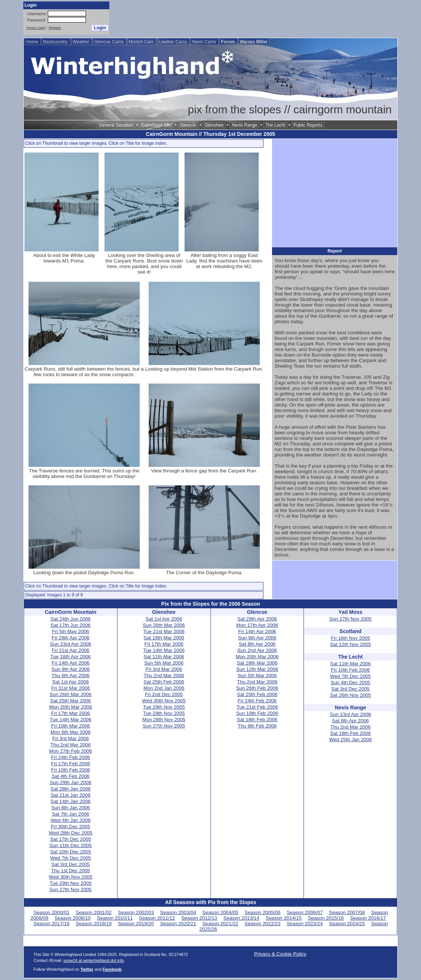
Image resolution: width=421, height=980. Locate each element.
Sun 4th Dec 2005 (350, 683)
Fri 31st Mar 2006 (70, 688)
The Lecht (275, 125)
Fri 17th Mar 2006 (71, 713)
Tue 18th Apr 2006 (71, 657)
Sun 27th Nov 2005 (70, 889)
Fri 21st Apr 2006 (71, 650)
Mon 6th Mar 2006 (70, 732)
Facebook (112, 969)
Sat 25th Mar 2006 (71, 701)
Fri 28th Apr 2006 (70, 638)
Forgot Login (36, 28)
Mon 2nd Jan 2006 (164, 688)
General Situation (116, 125)
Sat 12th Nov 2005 (350, 644)
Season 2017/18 (51, 924)
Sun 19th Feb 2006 (257, 713)
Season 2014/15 (284, 918)
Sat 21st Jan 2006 (71, 795)
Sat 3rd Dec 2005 (71, 864)
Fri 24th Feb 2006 (71, 757)
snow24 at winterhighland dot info (94, 960)
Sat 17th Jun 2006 (70, 625)
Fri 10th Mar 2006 (71, 726)
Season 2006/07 (305, 912)
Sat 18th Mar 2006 (164, 638)
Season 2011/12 (157, 918)
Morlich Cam (142, 42)
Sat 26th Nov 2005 (350, 695)
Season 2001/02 (94, 912)
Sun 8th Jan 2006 (71, 808)
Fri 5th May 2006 (70, 631)
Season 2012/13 (199, 918)
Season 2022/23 (263, 924)
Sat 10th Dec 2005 (70, 852)
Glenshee (214, 125)
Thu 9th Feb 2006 (257, 726)
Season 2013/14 (241, 918)
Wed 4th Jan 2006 (70, 820)
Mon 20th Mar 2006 (71, 707)
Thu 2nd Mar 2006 (71, 745)
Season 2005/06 (263, 912)
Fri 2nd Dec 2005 (164, 694)
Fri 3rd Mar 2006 (71, 738)
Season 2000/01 (51, 912)
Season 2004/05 (220, 912)
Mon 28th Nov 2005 (164, 720)
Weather (82, 42)
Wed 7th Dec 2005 (70, 858)
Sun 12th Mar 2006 (257, 669)
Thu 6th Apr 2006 (70, 675)
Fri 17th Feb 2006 (71, 764)
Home (33, 42)
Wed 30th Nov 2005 (71, 877)
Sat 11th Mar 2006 (164, 657)
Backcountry (56, 42)
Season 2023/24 (305, 924)
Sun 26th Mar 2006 (71, 694)
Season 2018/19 (94, 924)
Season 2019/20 (136, 924)
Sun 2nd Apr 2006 (257, 650)
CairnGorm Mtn (156, 125)
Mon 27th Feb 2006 (71, 751)
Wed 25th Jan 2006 (350, 740)
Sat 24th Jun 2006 (70, 619)
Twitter (87, 969)
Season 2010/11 (115, 918)
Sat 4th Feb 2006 (70, 776)
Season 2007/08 (347, 912)
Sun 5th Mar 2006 (164, 663)
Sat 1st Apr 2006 (71, 682)
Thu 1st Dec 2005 (71, 871)
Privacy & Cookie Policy (280, 954)
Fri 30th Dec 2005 (70, 827)
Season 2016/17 (368, 918)
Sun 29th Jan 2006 (70, 782)
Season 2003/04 (178, 912)
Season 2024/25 (347, 924)
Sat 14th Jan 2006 (70, 801)
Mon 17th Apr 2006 (257, 625)
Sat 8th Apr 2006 (257, 644)
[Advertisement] (263, 18)
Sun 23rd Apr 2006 (71, 644)
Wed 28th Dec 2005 (71, 833)
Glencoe (188, 125)
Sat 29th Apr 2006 (257, 619)
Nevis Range (244, 125)
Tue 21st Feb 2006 (257, 707)
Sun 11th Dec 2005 (70, 845)
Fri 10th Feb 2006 (71, 770)
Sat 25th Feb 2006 (164, 682)
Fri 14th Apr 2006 (70, 663)
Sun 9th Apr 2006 (71, 669)
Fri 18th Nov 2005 (351, 638)
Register (55, 28)
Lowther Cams (174, 42)
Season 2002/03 (136, 912)
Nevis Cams (205, 42)
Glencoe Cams (110, 42)
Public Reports (308, 125)
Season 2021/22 (220, 924)
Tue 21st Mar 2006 (164, 631)
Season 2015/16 (326, 918)
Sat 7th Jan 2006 (71, 814)
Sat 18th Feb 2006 (257, 720)
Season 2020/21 (178, 924)
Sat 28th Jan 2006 (70, 789)
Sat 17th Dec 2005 (70, 839)
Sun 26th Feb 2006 (257, 688)
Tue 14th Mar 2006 (70, 720)
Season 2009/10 (72, 918)
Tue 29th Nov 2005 (71, 883)
